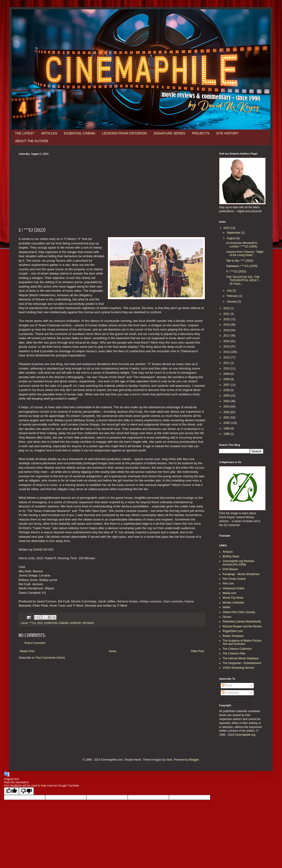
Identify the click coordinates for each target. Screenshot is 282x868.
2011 (227, 363)
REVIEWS (88, 623)
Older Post (197, 651)
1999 (227, 429)
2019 (227, 325)
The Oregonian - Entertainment (242, 663)
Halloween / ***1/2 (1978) (242, 266)
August (232, 238)
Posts (227, 685)
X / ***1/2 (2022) (236, 271)
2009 (227, 374)
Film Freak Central (234, 579)
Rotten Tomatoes (233, 636)
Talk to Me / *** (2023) (240, 261)
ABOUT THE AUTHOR (32, 141)
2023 (227, 228)
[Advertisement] (112, 191)
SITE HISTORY (228, 133)
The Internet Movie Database (241, 658)
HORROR (75, 623)
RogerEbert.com (233, 631)
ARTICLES (49, 133)
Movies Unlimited (233, 603)
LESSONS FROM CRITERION (124, 133)
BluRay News (231, 556)
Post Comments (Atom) (50, 658)
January (232, 302)
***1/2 (33, 623)
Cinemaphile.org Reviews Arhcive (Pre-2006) (238, 563)
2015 (227, 347)
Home (113, 651)
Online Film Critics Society (239, 612)
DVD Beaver (230, 569)
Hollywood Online (233, 588)
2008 (227, 379)
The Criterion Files (234, 654)
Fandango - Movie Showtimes (241, 574)
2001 (227, 418)
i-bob (169, 760)
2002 (227, 412)
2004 (227, 401)
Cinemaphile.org (245, 735)
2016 (227, 341)
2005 (227, 396)
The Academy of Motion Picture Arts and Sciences (242, 642)
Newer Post (27, 651)
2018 (227, 330)
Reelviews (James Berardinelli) (242, 622)
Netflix (226, 607)
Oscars (227, 617)
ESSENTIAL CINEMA (80, 133)
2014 (227, 352)
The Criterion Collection (237, 649)
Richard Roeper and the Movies (242, 626)
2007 (227, 385)
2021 (227, 314)
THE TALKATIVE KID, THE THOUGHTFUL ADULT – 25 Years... (243, 280)
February (233, 296)
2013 (227, 358)
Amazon (228, 552)
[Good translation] (11, 791)
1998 (227, 434)
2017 (227, 336)
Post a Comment (35, 643)
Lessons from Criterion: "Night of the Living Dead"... (245, 253)
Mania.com (229, 593)
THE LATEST (25, 133)
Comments (230, 693)
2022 (40, 623)
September (234, 233)
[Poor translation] (26, 791)
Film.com (228, 583)
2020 (227, 319)
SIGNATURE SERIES (169, 133)
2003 (227, 407)
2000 (227, 423)
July (230, 291)
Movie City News (233, 598)
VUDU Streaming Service (238, 668)
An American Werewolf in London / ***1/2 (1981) (242, 245)
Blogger (194, 760)
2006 (227, 390)
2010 (227, 369)
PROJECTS (201, 133)
